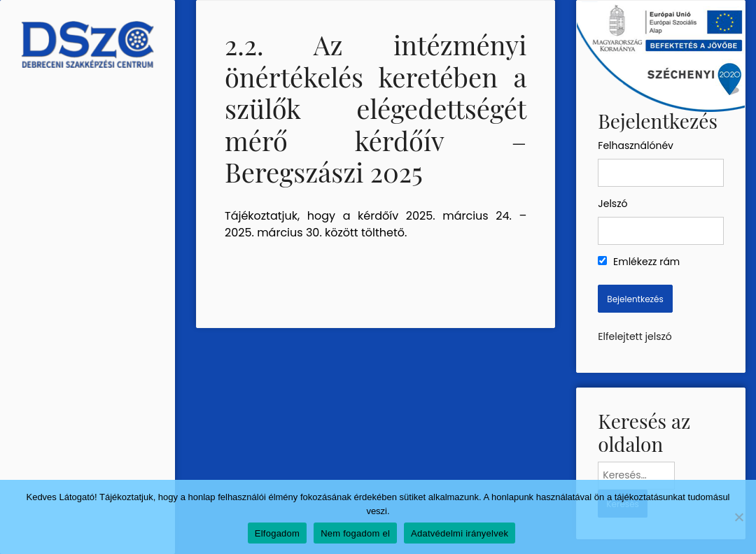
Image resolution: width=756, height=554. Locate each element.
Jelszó (612, 204)
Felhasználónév (636, 145)
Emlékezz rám (639, 262)
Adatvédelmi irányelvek (460, 533)
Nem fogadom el (355, 533)
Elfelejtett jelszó (635, 336)
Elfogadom (277, 533)
